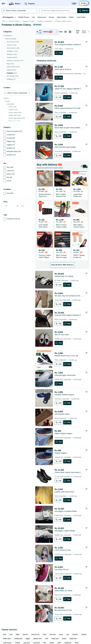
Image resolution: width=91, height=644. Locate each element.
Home (4, 51)
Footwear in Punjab (28, 51)
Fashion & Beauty (14, 51)
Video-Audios (62, 17)
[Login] (74, 3)
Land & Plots (81, 17)
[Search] (83, 11)
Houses (51, 17)
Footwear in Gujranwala (45, 51)
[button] (47, 61)
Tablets (71, 17)
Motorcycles (42, 17)
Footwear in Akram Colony (63, 51)
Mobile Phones (24, 17)
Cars (33, 17)
